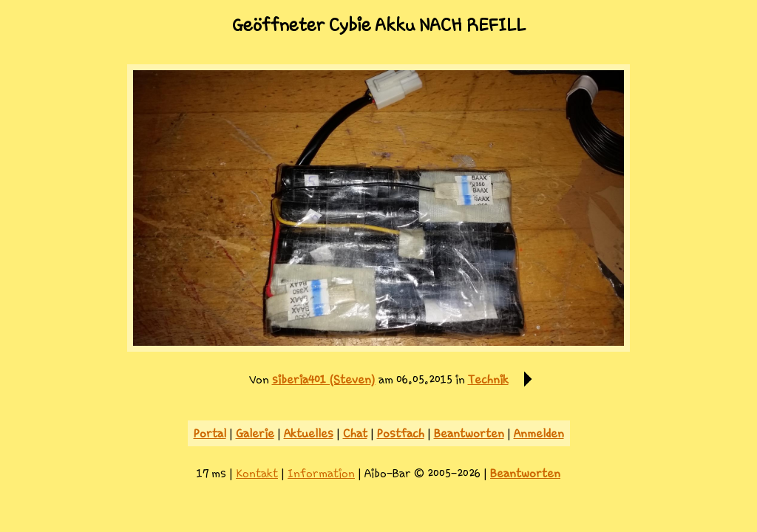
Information (321, 473)
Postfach (401, 433)
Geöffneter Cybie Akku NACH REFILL (379, 25)
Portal (210, 433)
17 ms (211, 473)
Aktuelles (309, 433)
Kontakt (257, 473)
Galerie (255, 433)
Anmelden (539, 433)
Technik (488, 379)
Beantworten (469, 433)
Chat (355, 433)
